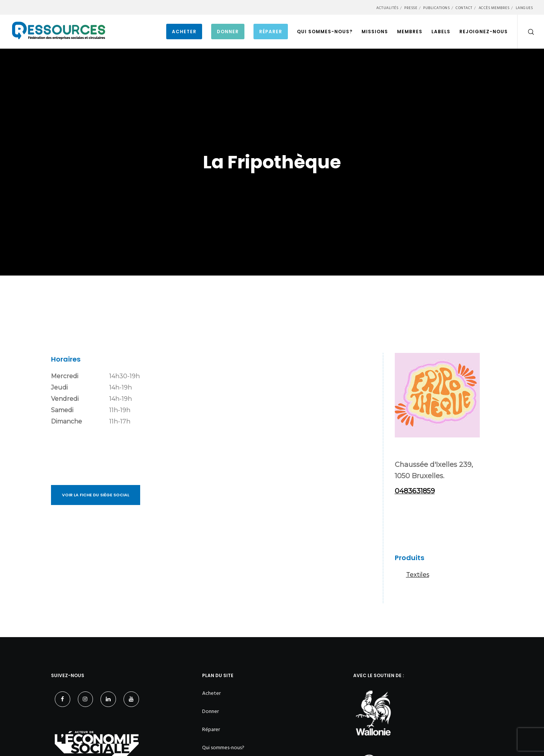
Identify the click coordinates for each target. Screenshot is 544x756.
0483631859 (415, 491)
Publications (436, 8)
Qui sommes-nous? (223, 748)
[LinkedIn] (108, 699)
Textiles (418, 575)
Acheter (211, 693)
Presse (411, 8)
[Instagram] (86, 699)
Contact (464, 8)
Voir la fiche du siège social (96, 495)
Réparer (211, 729)
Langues (524, 8)
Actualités (387, 8)
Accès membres (494, 8)
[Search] (526, 32)
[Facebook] (63, 699)
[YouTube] (131, 699)
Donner (210, 711)
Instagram (404, 523)
